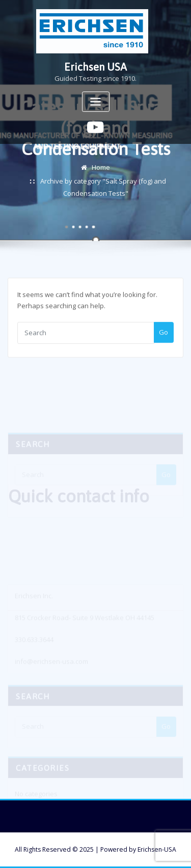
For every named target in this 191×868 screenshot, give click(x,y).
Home (101, 174)
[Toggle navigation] (96, 102)
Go (163, 338)
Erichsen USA (95, 67)
